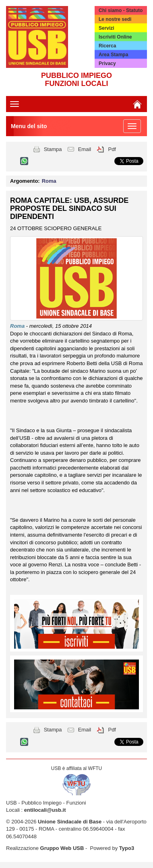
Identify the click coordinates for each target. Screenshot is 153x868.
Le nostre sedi (115, 19)
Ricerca (107, 46)
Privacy (107, 63)
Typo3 (127, 848)
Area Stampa (113, 55)
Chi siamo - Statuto (121, 10)
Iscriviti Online (115, 37)
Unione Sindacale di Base (70, 822)
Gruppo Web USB (62, 848)
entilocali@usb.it (45, 810)
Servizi (106, 28)
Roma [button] (49, 181)
